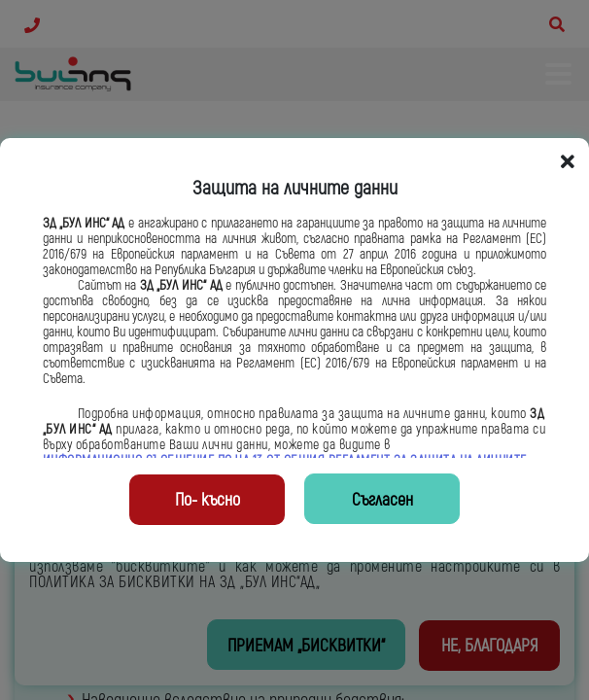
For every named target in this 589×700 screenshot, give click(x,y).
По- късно (208, 500)
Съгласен (382, 500)
